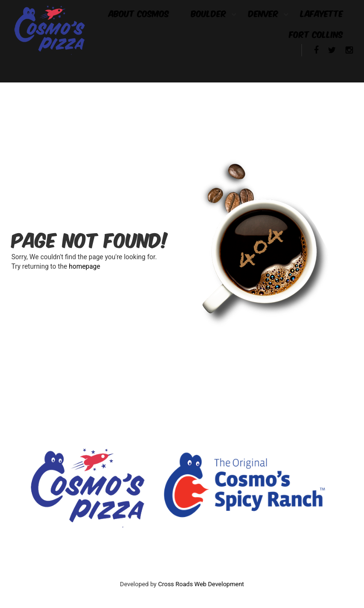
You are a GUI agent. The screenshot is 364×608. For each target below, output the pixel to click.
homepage (84, 266)
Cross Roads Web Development (201, 584)
